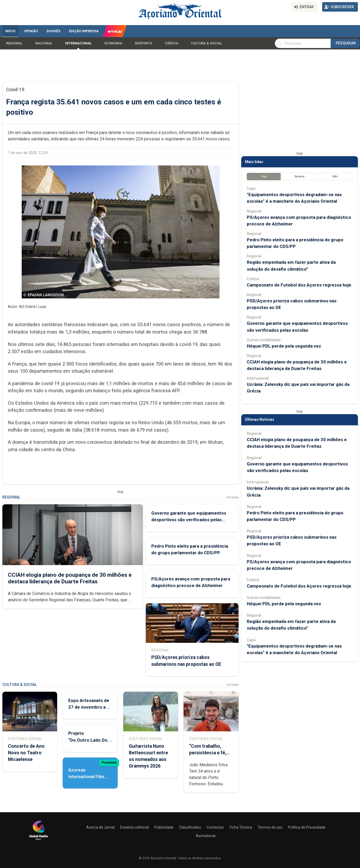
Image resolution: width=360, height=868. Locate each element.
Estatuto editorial (134, 827)
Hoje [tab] (264, 177)
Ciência (172, 43)
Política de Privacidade (307, 827)
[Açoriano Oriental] (38, 841)
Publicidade (164, 827)
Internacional (78, 43)
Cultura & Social (206, 43)
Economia (113, 43)
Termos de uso (270, 827)
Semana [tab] (299, 177)
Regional (14, 43)
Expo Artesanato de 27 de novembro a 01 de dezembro (90, 707)
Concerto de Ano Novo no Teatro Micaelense (26, 753)
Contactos (215, 827)
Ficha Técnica (241, 827)
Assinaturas (206, 836)
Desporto (143, 43)
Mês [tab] (335, 177)
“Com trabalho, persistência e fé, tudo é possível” (208, 753)
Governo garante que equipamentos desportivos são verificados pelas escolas (188, 520)
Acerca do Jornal (100, 827)
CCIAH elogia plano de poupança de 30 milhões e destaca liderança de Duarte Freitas (70, 578)
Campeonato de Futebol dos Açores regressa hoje (299, 285)
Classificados (190, 827)
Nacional (44, 43)
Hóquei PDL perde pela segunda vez (284, 346)
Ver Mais (232, 498)
